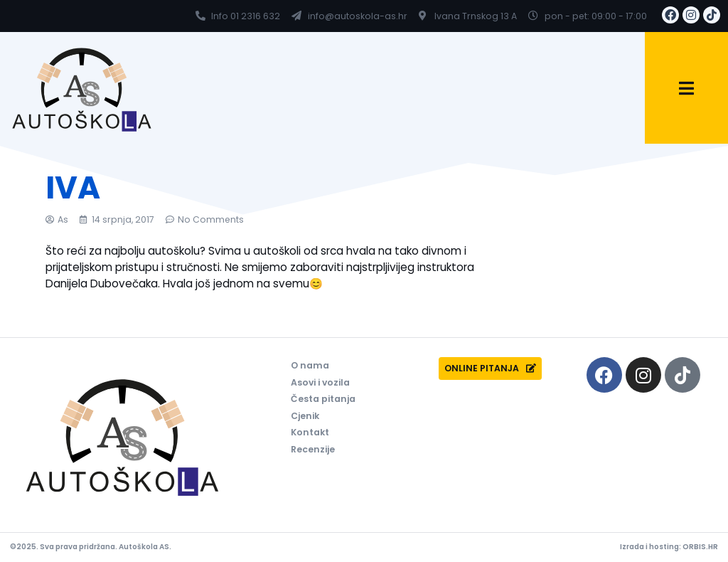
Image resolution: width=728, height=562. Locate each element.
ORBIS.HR (700, 547)
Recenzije (313, 449)
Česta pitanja (323, 399)
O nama (310, 365)
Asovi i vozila (320, 382)
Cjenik (305, 416)
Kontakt (310, 432)
